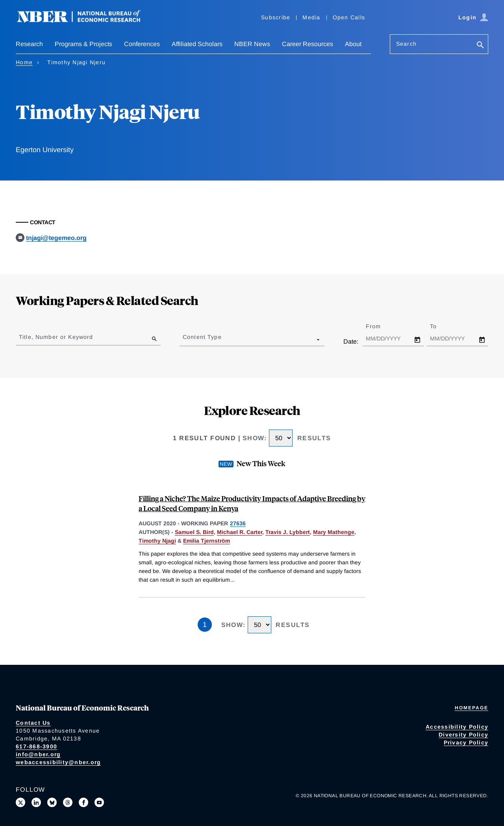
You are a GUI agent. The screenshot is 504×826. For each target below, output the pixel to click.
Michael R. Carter (240, 532)
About (353, 44)
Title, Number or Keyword (56, 337)
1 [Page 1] (205, 625)
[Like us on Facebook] (83, 802)
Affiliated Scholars (197, 44)
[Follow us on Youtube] (99, 802)
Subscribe (276, 17)
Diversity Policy (463, 735)
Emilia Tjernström (207, 541)
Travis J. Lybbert (288, 532)
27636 (238, 523)
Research (29, 44)
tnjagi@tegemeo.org (56, 238)
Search (406, 44)
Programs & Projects (83, 44)
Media (311, 17)
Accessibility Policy (457, 727)
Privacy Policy (466, 742)
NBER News (252, 44)
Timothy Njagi (157, 541)
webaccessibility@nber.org (58, 762)
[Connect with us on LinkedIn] (36, 802)
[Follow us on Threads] (68, 802)
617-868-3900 (36, 746)
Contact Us (33, 723)
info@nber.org (38, 754)
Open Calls (349, 17)
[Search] (480, 46)
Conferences (142, 44)
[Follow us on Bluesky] (52, 802)
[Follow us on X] (20, 802)
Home (24, 62)
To (440, 326)
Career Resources (308, 44)
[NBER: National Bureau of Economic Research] (85, 21)
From (380, 326)
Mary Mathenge (334, 532)
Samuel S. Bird (194, 532)
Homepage (472, 708)
